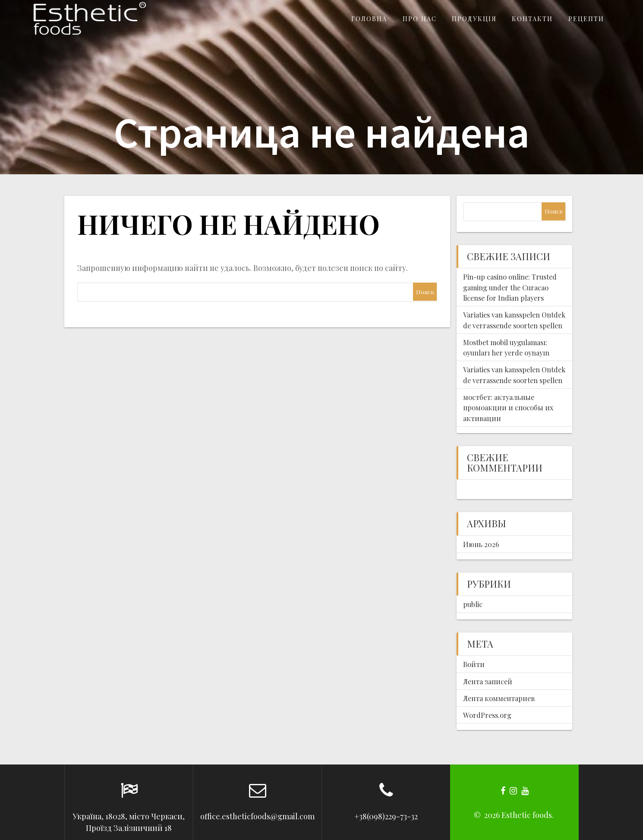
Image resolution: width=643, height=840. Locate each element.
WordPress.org (487, 715)
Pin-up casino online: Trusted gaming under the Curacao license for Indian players (510, 287)
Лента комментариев (499, 698)
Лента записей (488, 681)
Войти (474, 664)
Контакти (532, 19)
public (473, 604)
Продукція (474, 19)
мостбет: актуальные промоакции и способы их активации (508, 407)
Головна (369, 19)
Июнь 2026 (481, 544)
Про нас (420, 19)
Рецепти (586, 19)
